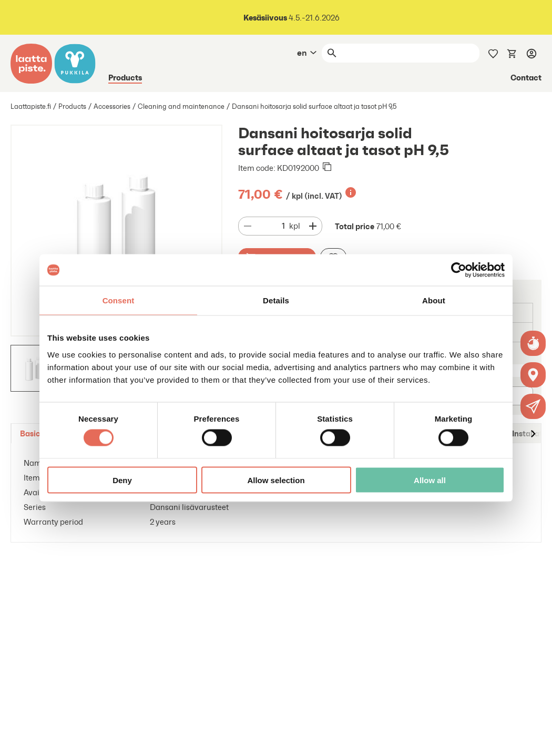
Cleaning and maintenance (181, 106)
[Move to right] (533, 433)
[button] (533, 406)
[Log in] (531, 53)
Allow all (430, 480)
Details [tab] (276, 300)
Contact (526, 77)
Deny (122, 480)
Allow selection (276, 480)
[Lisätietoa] (351, 192)
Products (125, 77)
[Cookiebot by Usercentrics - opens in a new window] (459, 270)
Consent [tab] (119, 300)
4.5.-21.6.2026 (292, 18)
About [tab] (434, 300)
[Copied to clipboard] (327, 168)
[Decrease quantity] (248, 226)
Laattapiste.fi (31, 106)
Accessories (112, 106)
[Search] (410, 53)
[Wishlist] (493, 53)
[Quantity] (273, 226)
